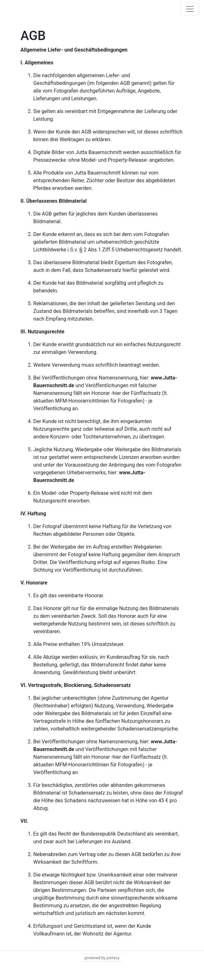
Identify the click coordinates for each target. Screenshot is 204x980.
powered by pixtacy (102, 958)
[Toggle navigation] (190, 9)
